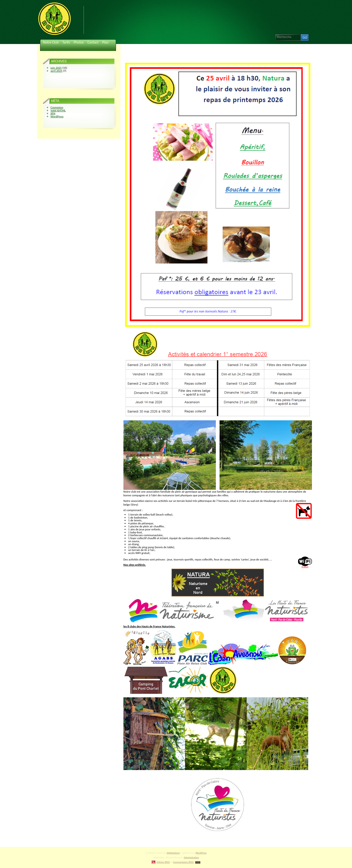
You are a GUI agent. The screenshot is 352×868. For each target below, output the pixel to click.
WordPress (57, 116)
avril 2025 (56, 71)
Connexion (57, 107)
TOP (198, 862)
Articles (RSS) (163, 862)
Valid (58, 110)
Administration (191, 857)
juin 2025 (56, 68)
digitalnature (173, 853)
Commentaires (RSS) (183, 862)
